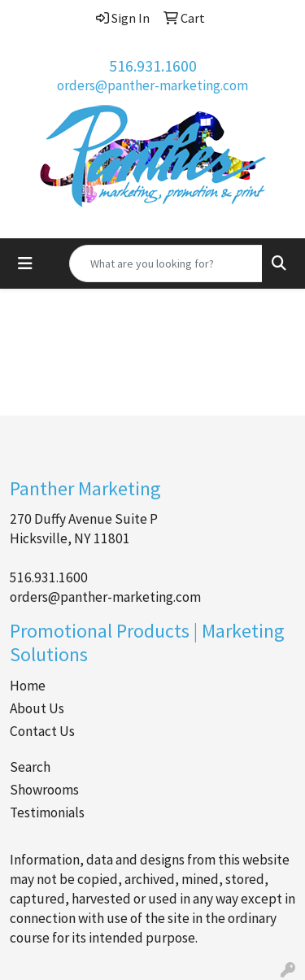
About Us (37, 708)
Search (30, 767)
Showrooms (44, 790)
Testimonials (47, 812)
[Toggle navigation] (25, 264)
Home (28, 686)
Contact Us (42, 731)
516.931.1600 (153, 65)
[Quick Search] (166, 264)
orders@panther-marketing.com (152, 85)
